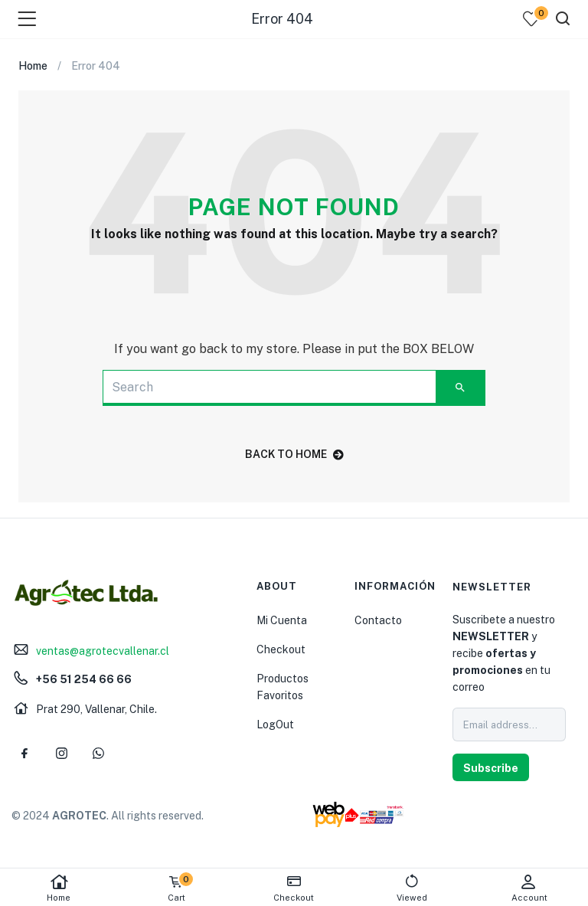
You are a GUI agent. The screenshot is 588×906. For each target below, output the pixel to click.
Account (529, 888)
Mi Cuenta (282, 620)
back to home (294, 454)
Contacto (378, 620)
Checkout (281, 649)
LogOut (275, 724)
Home (59, 888)
